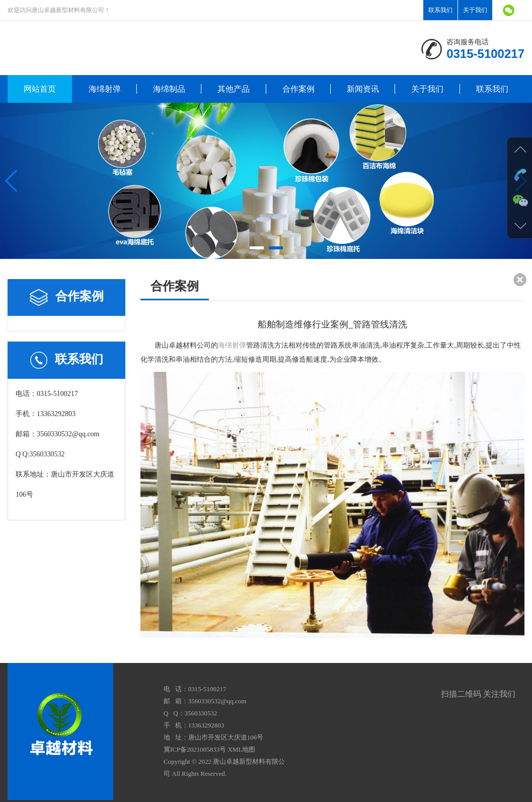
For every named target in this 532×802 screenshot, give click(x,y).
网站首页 (40, 89)
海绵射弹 (105, 89)
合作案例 (298, 89)
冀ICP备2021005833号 (195, 749)
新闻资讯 (363, 89)
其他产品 (234, 89)
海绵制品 (169, 89)
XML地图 (241, 749)
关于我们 (475, 10)
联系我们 (440, 10)
